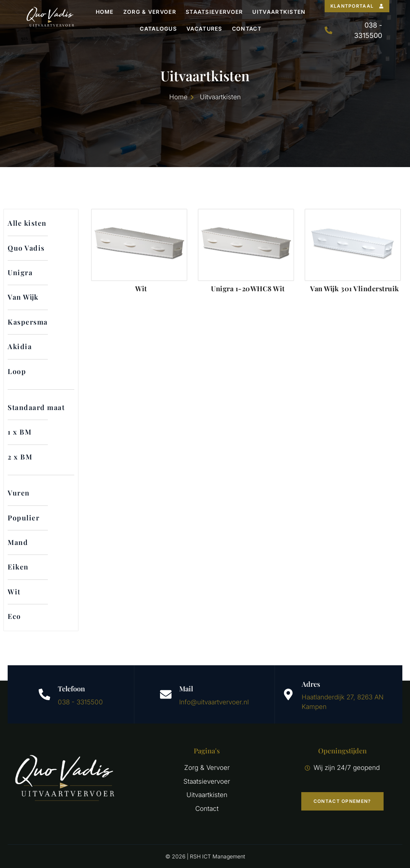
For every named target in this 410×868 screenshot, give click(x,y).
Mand (18, 542)
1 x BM (20, 432)
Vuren (19, 493)
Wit (14, 592)
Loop (17, 371)
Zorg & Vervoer (150, 12)
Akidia (20, 346)
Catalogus (158, 29)
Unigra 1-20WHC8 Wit (248, 289)
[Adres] (288, 694)
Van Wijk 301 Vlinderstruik (355, 289)
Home (105, 12)
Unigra (20, 272)
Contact (247, 29)
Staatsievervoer (214, 12)
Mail (186, 689)
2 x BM (20, 457)
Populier (24, 518)
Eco (14, 616)
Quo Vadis (26, 248)
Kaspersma (28, 322)
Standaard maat (36, 407)
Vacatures (204, 29)
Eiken (18, 567)
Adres (311, 684)
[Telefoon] (44, 694)
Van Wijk (23, 297)
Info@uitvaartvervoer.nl (214, 702)
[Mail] (166, 694)
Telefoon (71, 689)
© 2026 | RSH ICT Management (205, 856)
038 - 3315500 (80, 702)
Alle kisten (27, 223)
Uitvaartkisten (279, 12)
